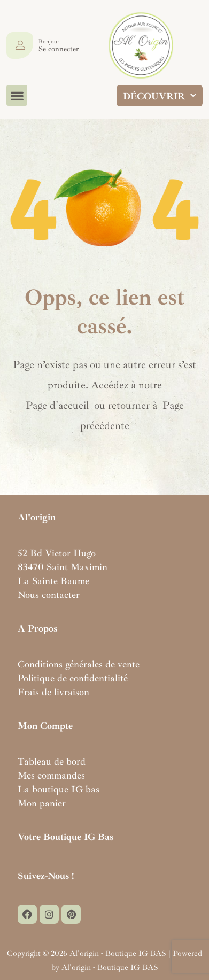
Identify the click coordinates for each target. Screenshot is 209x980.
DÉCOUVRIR (160, 96)
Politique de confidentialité (73, 678)
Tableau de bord (52, 761)
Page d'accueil (57, 405)
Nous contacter (49, 595)
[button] (17, 95)
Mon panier (42, 803)
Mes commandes (51, 775)
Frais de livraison (53, 692)
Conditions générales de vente (79, 664)
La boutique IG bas (59, 789)
